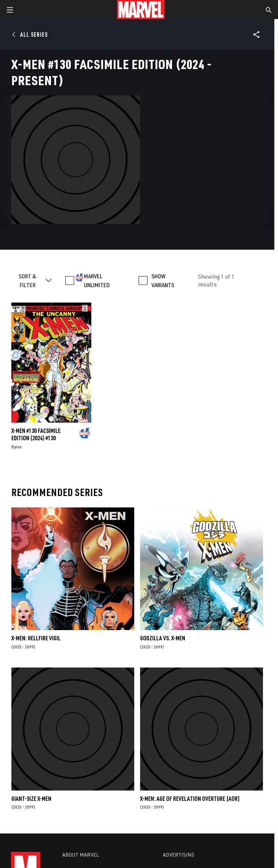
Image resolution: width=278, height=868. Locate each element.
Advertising (179, 855)
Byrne (17, 447)
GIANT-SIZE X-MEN (31, 799)
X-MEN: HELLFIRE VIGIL (36, 638)
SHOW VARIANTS (163, 281)
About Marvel (81, 855)
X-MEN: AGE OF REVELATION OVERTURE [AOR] (190, 799)
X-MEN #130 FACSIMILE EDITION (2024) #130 (36, 434)
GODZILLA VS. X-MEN (163, 638)
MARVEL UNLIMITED (97, 281)
